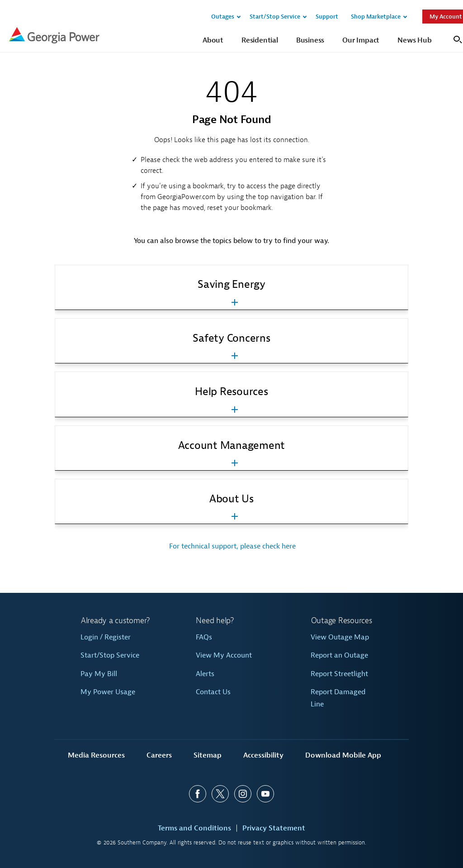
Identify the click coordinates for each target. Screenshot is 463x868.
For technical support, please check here (231, 546)
